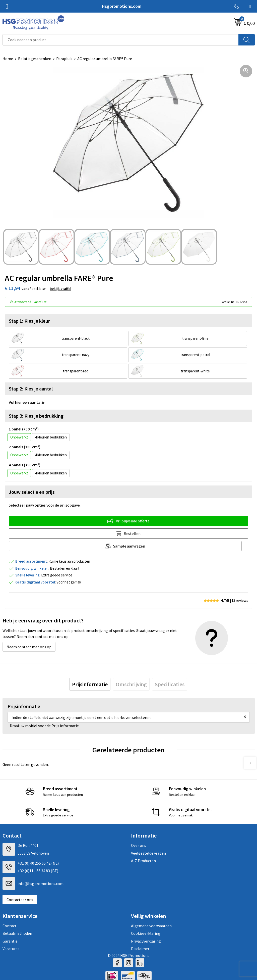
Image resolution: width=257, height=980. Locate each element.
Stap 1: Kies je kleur (29, 321)
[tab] (90, 684)
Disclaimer (140, 949)
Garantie (10, 941)
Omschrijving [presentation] (131, 684)
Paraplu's (64, 59)
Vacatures (11, 949)
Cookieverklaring (146, 933)
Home (8, 59)
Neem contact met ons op (29, 647)
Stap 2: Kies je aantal (31, 389)
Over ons (139, 845)
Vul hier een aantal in (27, 402)
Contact (10, 926)
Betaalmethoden (17, 933)
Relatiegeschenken (35, 59)
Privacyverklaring (146, 941)
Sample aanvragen (133, 546)
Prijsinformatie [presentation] (90, 684)
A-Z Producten (143, 861)
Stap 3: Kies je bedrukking (36, 416)
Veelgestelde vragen (148, 853)
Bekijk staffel (60, 289)
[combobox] (121, 40)
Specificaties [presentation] (170, 684)
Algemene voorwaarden (151, 926)
